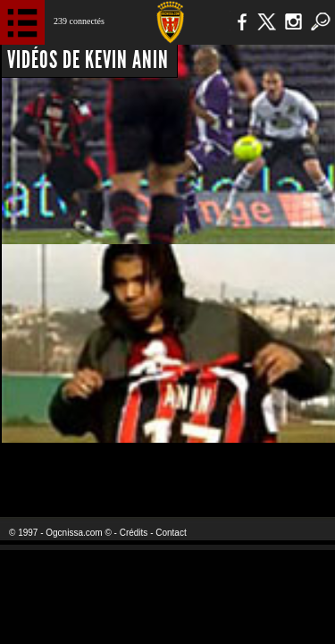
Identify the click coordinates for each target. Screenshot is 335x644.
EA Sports (72, 469)
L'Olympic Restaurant (167, 469)
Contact (171, 533)
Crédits (134, 533)
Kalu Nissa (280, 469)
